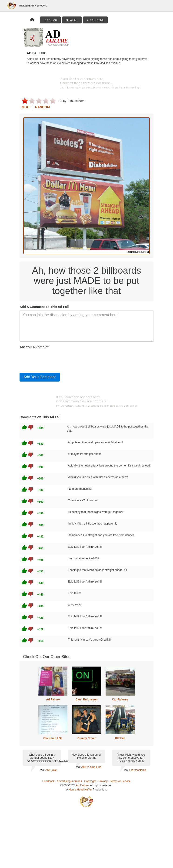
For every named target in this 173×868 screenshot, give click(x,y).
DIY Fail (120, 738)
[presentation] (55, 360)
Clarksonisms (138, 770)
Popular (50, 20)
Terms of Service (120, 781)
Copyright (90, 781)
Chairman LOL (53, 738)
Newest (72, 20)
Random (42, 107)
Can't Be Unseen (87, 700)
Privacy (103, 781)
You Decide (95, 20)
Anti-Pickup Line (91, 767)
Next (26, 107)
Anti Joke (51, 770)
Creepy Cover (86, 738)
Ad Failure (53, 700)
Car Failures (120, 700)
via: (43, 770)
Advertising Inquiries (69, 781)
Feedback (48, 781)
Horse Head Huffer (80, 790)
